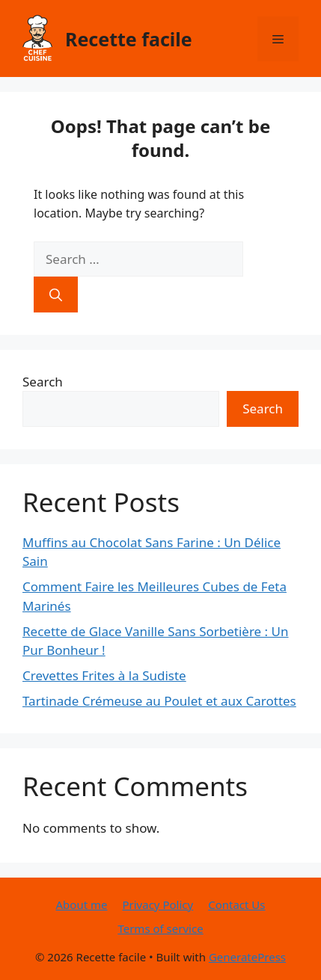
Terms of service (160, 928)
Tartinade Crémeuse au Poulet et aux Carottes (159, 701)
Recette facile (129, 39)
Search (43, 382)
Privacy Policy (158, 905)
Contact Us (236, 905)
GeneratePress (247, 957)
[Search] (56, 295)
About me (82, 905)
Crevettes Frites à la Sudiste (104, 675)
